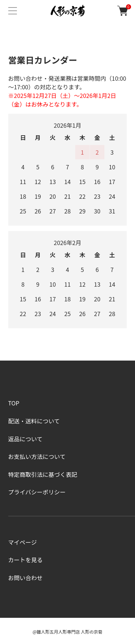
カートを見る (26, 560)
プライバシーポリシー (37, 492)
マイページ (23, 542)
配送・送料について (34, 421)
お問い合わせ (26, 578)
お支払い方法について (37, 456)
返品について (26, 439)
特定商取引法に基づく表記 (43, 474)
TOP (14, 403)
